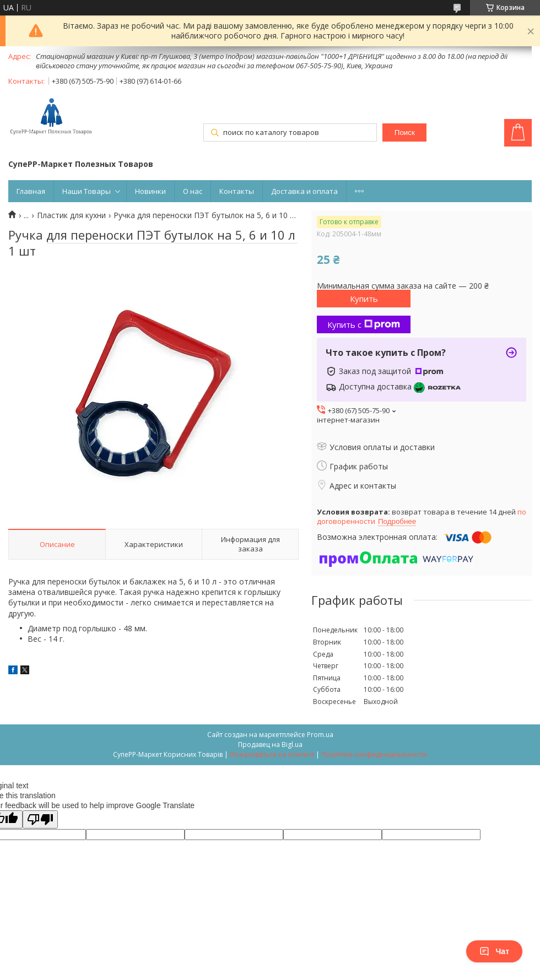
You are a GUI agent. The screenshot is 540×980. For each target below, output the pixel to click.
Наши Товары (87, 191)
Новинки (150, 191)
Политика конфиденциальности (374, 754)
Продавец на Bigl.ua (270, 745)
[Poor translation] (40, 819)
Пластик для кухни (71, 215)
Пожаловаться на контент (272, 754)
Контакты (237, 191)
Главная (31, 191)
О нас (193, 191)
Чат (494, 951)
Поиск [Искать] (405, 132)
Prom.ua (320, 735)
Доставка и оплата (304, 191)
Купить (364, 299)
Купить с (364, 324)
